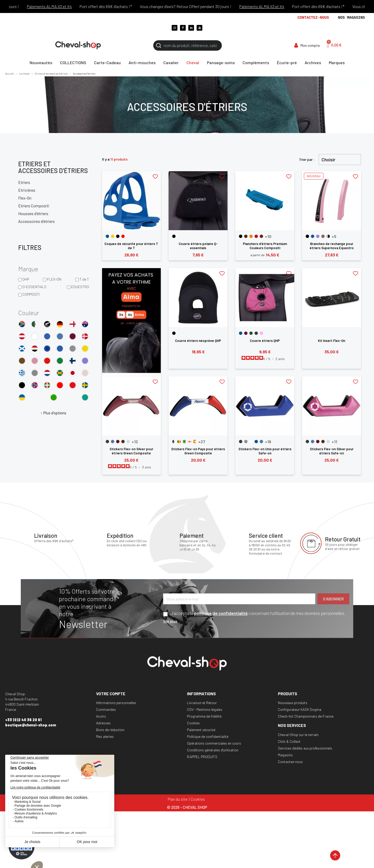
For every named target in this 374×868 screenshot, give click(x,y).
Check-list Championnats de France (306, 716)
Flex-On (25, 198)
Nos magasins (351, 18)
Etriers (24, 182)
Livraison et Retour (202, 703)
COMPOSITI (31, 294)
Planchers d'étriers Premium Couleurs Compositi (265, 246)
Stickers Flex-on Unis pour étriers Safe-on (265, 451)
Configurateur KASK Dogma (300, 709)
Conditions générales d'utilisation (213, 750)
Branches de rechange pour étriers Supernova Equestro (332, 246)
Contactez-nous (313, 18)
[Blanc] (251, 442)
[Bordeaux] (261, 236)
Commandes (106, 709)
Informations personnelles (116, 703)
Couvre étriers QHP (265, 341)
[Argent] (246, 442)
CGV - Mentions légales (205, 709)
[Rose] (261, 333)
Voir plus (170, 621)
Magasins (285, 755)
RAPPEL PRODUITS (202, 757)
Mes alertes (105, 736)
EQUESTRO (80, 287)
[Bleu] (107, 236)
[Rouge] (123, 236)
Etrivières (27, 190)
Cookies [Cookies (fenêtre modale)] (198, 799)
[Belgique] (179, 442)
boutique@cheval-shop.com (31, 725)
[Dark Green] (251, 333)
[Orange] (251, 236)
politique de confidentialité (221, 613)
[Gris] (256, 333)
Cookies (193, 723)
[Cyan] (128, 442)
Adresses (103, 723)
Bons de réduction (110, 730)
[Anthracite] (107, 442)
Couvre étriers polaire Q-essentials (198, 246)
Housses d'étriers (33, 213)
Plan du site (178, 799)
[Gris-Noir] (328, 236)
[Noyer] (323, 236)
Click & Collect (289, 741)
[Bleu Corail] (313, 236)
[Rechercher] (188, 45)
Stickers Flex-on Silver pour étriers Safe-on (332, 451)
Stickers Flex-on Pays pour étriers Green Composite (198, 451)
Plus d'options (55, 413)
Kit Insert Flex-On (332, 341)
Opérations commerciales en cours (214, 743)
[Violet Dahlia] (318, 236)
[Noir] (118, 236)
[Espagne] (195, 442)
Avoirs (101, 716)
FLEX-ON (54, 279)
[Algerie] (174, 442)
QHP (26, 279)
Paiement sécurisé (201, 730)
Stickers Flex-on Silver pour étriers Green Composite (131, 451)
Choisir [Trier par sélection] (328, 160)
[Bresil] (184, 442)
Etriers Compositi (34, 206)
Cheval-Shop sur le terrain (298, 735)
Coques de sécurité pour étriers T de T (131, 246)
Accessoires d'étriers (36, 221)
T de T (84, 279)
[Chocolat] (123, 442)
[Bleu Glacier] (113, 442)
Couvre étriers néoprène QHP (198, 341)
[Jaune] (113, 236)
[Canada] (189, 442)
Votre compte (111, 694)
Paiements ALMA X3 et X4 (59, 6)
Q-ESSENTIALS (34, 287)
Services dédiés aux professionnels (305, 748)
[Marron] (246, 236)
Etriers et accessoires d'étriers (53, 167)
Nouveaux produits (293, 703)
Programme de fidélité (204, 716)
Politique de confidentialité (208, 736)
